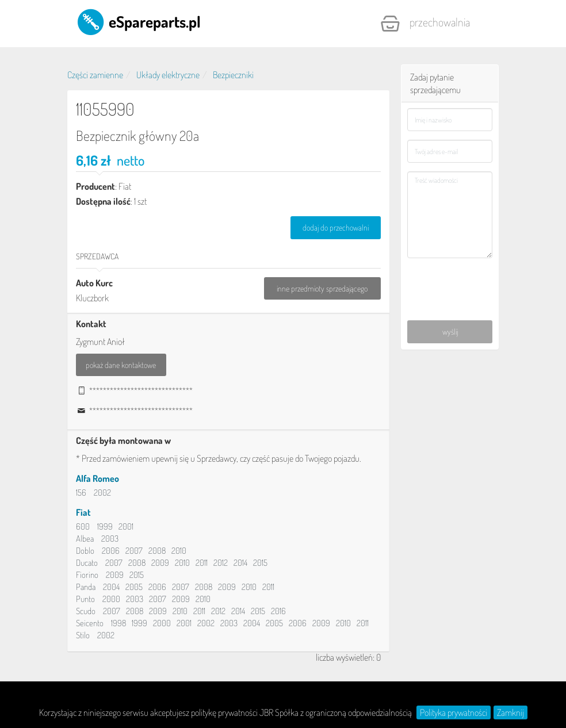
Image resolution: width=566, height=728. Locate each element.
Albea (85, 539)
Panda (86, 587)
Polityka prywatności (454, 712)
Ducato (87, 563)
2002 (102, 493)
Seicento (90, 623)
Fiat (83, 512)
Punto (85, 599)
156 (81, 493)
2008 (157, 551)
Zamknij (510, 712)
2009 (160, 563)
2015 (260, 563)
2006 (111, 551)
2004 (111, 587)
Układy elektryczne (168, 75)
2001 (126, 526)
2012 (221, 563)
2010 (179, 551)
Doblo (85, 551)
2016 (278, 611)
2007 (134, 551)
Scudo (86, 611)
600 (83, 526)
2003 (110, 539)
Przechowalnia (425, 24)
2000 (111, 599)
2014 (240, 563)
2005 (134, 587)
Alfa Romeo (97, 478)
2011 (202, 563)
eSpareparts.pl (138, 21)
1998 (118, 623)
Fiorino (87, 575)
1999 (105, 526)
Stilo (83, 635)
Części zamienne (95, 75)
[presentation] (450, 278)
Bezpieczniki (233, 75)
